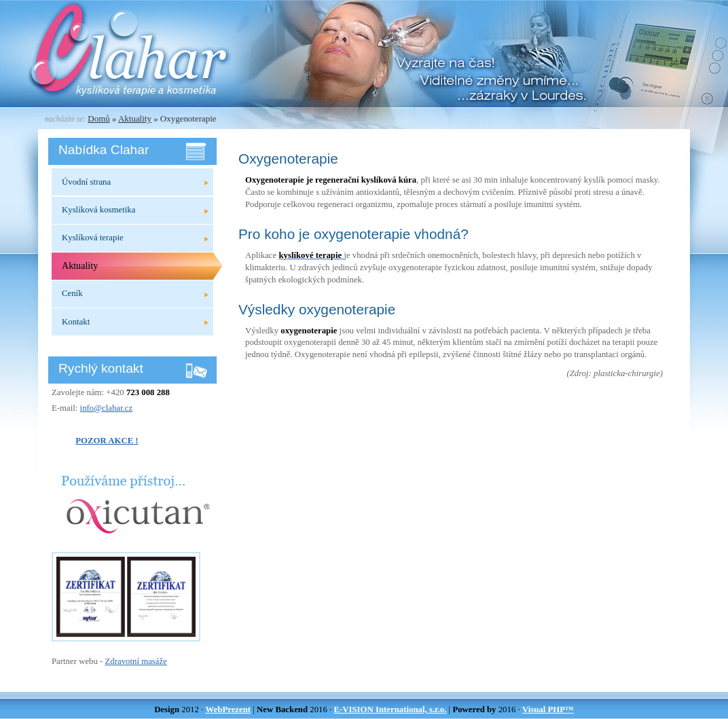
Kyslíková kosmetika (98, 210)
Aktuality (135, 118)
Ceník (72, 293)
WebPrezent (229, 709)
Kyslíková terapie (93, 238)
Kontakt (76, 322)
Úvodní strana (86, 182)
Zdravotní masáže (136, 661)
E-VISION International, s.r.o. (390, 709)
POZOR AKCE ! (107, 441)
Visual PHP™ (548, 709)
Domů (98, 118)
